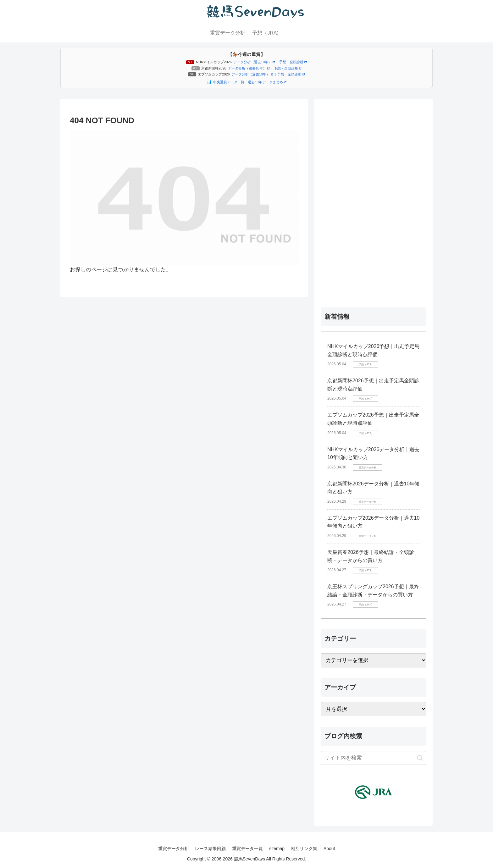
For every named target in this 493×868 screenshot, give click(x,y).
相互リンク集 (305, 849)
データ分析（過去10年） (254, 62)
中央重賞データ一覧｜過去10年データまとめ (250, 82)
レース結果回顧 (210, 849)
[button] (420, 758)
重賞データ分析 (173, 849)
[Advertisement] (374, 199)
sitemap (277, 849)
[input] (374, 758)
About (330, 849)
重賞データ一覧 (247, 849)
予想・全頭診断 (293, 62)
